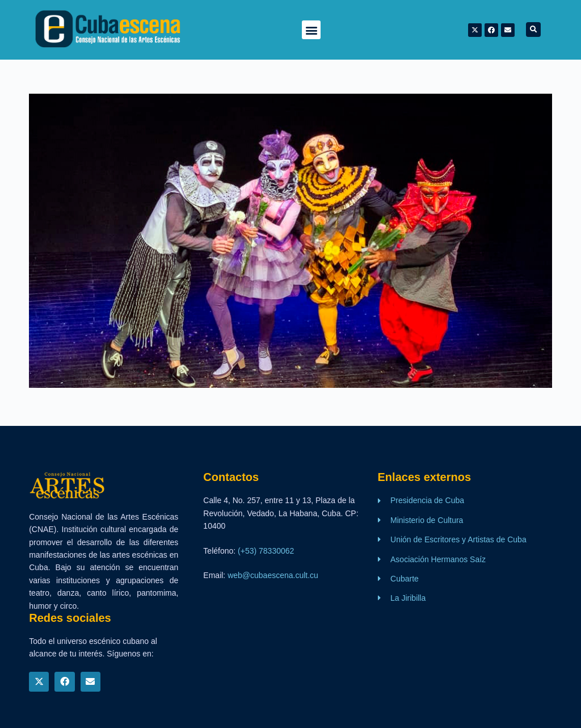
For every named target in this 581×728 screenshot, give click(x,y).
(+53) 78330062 (266, 551)
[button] (311, 30)
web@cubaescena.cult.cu (273, 575)
